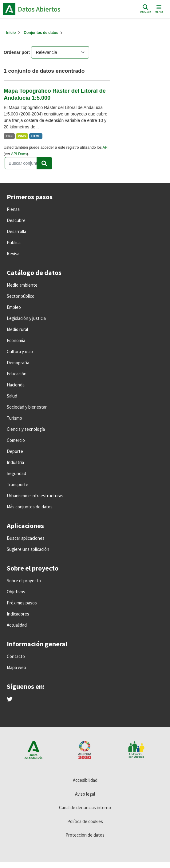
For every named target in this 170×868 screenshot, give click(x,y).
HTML (36, 136)
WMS (22, 136)
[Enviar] (44, 163)
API (105, 147)
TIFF (9, 136)
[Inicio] (11, 33)
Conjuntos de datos (41, 33)
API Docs (19, 154)
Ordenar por (16, 52)
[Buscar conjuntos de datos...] (28, 163)
